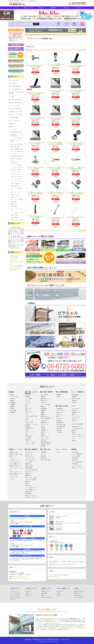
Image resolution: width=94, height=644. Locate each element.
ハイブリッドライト (61, 411)
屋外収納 (27, 482)
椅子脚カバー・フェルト (16, 449)
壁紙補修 (43, 410)
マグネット (28, 418)
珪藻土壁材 (44, 458)
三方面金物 (12, 403)
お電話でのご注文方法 (15, 597)
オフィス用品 (44, 395)
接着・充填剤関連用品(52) (15, 86)
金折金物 (12, 406)
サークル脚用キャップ (15, 464)
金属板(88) (11, 127)
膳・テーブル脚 (29, 422)
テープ (73, 406)
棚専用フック (29, 476)
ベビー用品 (59, 432)
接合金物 (27, 426)
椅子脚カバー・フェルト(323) (16, 141)
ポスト (27, 420)
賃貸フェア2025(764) (14, 80)
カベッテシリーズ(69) (16, 165)
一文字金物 (12, 412)
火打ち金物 (75, 452)
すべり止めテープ (76, 409)
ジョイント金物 (14, 397)
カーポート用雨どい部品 (31, 416)
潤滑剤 (43, 414)
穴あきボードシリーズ (31, 495)
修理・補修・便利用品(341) (15, 109)
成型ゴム (74, 433)
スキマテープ (75, 419)
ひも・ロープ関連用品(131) (15, 89)
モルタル (59, 452)
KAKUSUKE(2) (14, 162)
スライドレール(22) (15, 174)
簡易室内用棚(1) (15, 217)
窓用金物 (27, 397)
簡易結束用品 (75, 395)
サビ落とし (44, 403)
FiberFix (43, 426)
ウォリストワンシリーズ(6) (17, 181)
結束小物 (74, 403)
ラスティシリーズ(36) (16, 172)
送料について (13, 599)
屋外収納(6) (14, 202)
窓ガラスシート (45, 432)
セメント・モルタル (61, 449)
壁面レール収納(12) (15, 184)
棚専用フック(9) (15, 197)
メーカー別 (31, 35)
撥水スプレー (29, 410)
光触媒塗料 (44, 452)
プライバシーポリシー (65, 639)
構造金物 (74, 449)
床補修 (43, 406)
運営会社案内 (28, 639)
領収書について (29, 595)
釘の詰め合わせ (29, 428)
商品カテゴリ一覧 (28, 8)
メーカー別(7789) (13, 130)
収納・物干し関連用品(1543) (16, 159)
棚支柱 (27, 484)
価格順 (80, 50)
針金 (26, 434)
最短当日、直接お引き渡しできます (19, 577)
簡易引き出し (29, 464)
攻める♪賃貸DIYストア (14, 270)
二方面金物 (12, 404)
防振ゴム (74, 431)
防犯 (58, 417)
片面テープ (75, 421)
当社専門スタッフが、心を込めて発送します (21, 579)
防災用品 (59, 421)
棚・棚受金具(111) (15, 186)
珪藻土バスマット (45, 416)
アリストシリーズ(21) (16, 169)
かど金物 (74, 460)
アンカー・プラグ (30, 432)
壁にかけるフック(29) (16, 177)
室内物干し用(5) (15, 215)
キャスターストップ (15, 462)
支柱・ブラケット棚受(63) (17, 199)
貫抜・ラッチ (29, 408)
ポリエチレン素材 (76, 435)
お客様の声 (53, 8)
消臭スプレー (44, 440)
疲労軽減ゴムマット (77, 427)
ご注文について (14, 591)
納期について (44, 595)
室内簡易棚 (28, 493)
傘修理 (43, 434)
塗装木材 (43, 428)
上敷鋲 (27, 430)
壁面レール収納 (29, 466)
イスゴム (12, 480)
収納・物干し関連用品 (45, 35)
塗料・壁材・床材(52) (14, 118)
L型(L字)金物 (13, 410)
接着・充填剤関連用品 (62, 392)
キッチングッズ (45, 420)
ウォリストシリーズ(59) (17, 179)
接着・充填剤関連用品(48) (17, 149)
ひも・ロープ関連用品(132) (17, 151)
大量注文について (78, 593)
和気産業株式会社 (37, 35)
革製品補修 (44, 408)
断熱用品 (43, 397)
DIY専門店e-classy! (14, 256)
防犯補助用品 (60, 409)
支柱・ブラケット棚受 (31, 478)
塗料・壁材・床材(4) (15, 147)
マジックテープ (76, 417)
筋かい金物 (75, 458)
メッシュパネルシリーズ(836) (17, 209)
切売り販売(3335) (13, 83)
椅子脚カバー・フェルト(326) (15, 115)
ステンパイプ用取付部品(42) (17, 189)
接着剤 (58, 397)
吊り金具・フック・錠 (31, 424)
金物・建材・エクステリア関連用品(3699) (16, 93)
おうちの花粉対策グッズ (47, 418)
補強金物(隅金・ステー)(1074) (16, 112)
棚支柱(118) (14, 204)
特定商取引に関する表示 (53, 639)
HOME (27, 35)
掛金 (26, 406)
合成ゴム (74, 441)
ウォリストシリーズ (30, 460)
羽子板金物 (75, 464)
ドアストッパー (45, 424)
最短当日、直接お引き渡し (47, 597)
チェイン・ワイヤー (30, 442)
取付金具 (12, 395)
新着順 (84, 50)
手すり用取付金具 (61, 426)
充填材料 (59, 395)
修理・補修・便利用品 (46, 392)
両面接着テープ (76, 413)
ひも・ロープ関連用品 (77, 392)
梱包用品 (74, 397)
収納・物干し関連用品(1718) (15, 103)
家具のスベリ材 (14, 452)
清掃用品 (43, 446)
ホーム (16, 8)
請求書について (29, 593)
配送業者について (45, 591)
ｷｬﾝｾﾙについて (60, 591)
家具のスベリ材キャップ (16, 466)
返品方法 (59, 593)
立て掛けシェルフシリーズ (32, 497)
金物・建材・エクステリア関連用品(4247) (17, 135)
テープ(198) (13, 154)
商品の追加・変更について (80, 591)
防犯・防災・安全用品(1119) (15, 100)
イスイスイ (12, 458)
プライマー (44, 454)
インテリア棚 (29, 462)
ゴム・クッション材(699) (16, 138)
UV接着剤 (43, 430)
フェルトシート (14, 478)
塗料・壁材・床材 (45, 449)
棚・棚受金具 (29, 468)
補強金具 (27, 440)
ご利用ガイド (41, 8)
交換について (60, 595)
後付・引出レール (30, 472)
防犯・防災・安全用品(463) (17, 144)
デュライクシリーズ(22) (17, 167)
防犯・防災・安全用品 (62, 406)
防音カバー (75, 411)
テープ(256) (11, 97)
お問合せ (66, 8)
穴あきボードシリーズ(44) (17, 220)
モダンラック (29, 454)
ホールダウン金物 (76, 466)
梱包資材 (74, 401)
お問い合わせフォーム (56, 577)
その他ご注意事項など (79, 597)
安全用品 (59, 430)
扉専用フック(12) (15, 195)
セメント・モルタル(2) (14, 121)
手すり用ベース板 (61, 425)
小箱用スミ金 (29, 436)
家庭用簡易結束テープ (46, 442)
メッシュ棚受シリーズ (31, 490)
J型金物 (12, 401)
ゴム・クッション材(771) (14, 106)
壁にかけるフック (30, 456)
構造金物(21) (12, 124)
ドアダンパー (29, 402)
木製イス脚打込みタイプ (16, 474)
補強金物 (11, 392)
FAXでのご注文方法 (15, 595)
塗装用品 (43, 456)
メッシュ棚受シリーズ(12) (17, 213)
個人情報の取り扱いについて (39, 639)
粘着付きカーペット (46, 399)
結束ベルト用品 (76, 399)
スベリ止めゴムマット (77, 429)
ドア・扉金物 (29, 398)
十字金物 (12, 399)
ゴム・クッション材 (77, 424)
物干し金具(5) (14, 206)
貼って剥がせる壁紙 (46, 460)
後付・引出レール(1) (16, 192)
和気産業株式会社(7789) (16, 132)
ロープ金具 (28, 438)
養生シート (75, 415)
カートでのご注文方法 (15, 593)
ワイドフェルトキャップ (16, 472)
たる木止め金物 (76, 456)
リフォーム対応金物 (77, 454)
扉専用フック (29, 474)
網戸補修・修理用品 (46, 444)
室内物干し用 (29, 491)
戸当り (27, 404)
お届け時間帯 (44, 593)
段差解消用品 (60, 422)
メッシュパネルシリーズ (31, 488)
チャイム (27, 400)
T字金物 (12, 408)
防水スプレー (44, 436)
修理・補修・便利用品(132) (17, 156)
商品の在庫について (78, 595)
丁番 (26, 414)
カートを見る (78, 8)
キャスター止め (14, 476)
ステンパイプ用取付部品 (31, 470)
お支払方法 (28, 591)
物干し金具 (28, 486)
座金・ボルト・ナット (77, 468)
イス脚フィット (14, 460)
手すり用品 (59, 428)
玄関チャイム (44, 401)
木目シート (59, 415)
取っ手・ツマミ (29, 412)
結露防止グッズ (45, 422)
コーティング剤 (45, 438)
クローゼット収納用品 (31, 480)
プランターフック (30, 452)
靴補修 (43, 412)
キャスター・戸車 (30, 444)
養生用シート (60, 413)
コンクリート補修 (45, 404)
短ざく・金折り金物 (77, 462)
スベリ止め (59, 419)
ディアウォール (29, 458)
